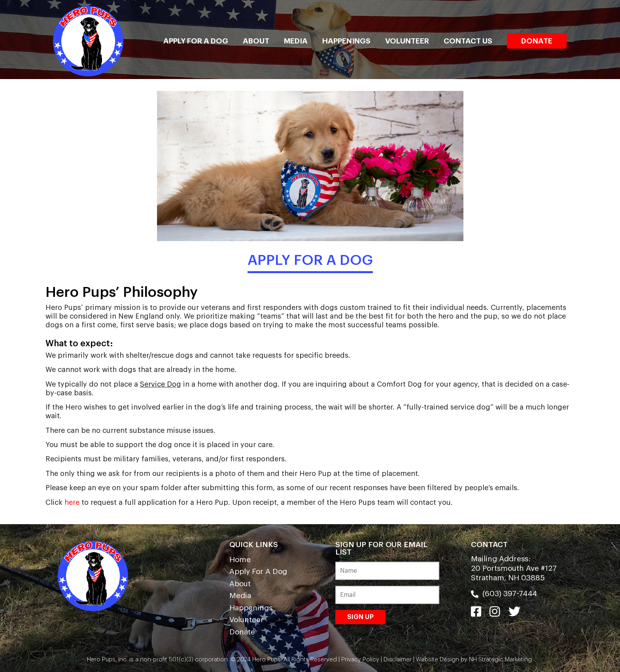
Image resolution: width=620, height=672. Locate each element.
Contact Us (468, 41)
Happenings (346, 41)
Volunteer (407, 41)
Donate (537, 41)
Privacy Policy (360, 660)
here (72, 502)
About (256, 41)
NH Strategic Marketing (500, 660)
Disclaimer (398, 660)
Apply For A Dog (196, 41)
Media (296, 41)
